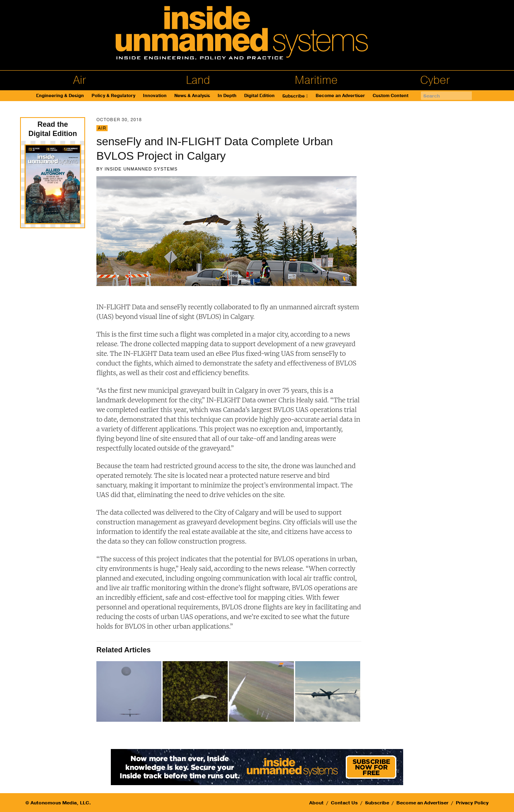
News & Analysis (192, 96)
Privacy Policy (472, 803)
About (316, 803)
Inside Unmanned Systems (141, 169)
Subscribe (294, 96)
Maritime (316, 80)
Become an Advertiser (340, 96)
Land (198, 80)
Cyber (435, 80)
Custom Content (391, 96)
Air (80, 80)
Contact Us (344, 803)
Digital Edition (259, 96)
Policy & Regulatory (113, 96)
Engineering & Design (60, 96)
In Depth (227, 96)
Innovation (155, 96)
